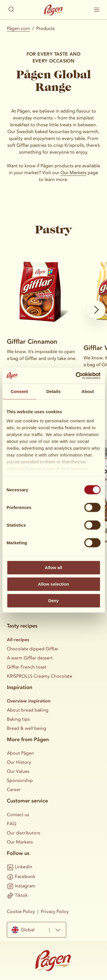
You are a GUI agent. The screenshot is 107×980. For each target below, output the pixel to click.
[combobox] (37, 930)
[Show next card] (96, 310)
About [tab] (88, 391)
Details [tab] (54, 391)
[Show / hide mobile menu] (97, 10)
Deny (53, 601)
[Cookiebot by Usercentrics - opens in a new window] (76, 376)
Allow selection (53, 584)
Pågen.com (18, 28)
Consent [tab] (19, 391)
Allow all (53, 568)
